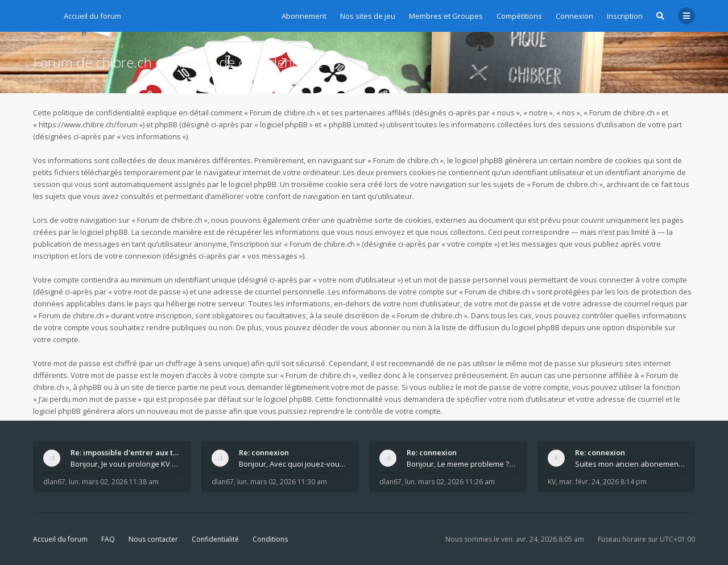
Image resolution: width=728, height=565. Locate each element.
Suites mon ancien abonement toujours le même (630, 464)
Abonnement (304, 16)
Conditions (270, 539)
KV (552, 482)
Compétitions (519, 16)
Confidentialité (215, 539)
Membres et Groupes (446, 16)
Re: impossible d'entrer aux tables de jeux (126, 452)
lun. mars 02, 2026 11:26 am (450, 482)
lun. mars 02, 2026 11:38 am (114, 482)
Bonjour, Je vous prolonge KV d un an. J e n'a (126, 464)
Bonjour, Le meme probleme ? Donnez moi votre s (462, 464)
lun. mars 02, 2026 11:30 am (282, 482)
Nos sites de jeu (368, 16)
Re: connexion (264, 452)
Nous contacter (153, 539)
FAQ (108, 539)
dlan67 (54, 482)
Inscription (625, 16)
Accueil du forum (60, 539)
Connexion (574, 16)
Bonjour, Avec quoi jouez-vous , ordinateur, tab (294, 464)
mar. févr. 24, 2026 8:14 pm (603, 482)
